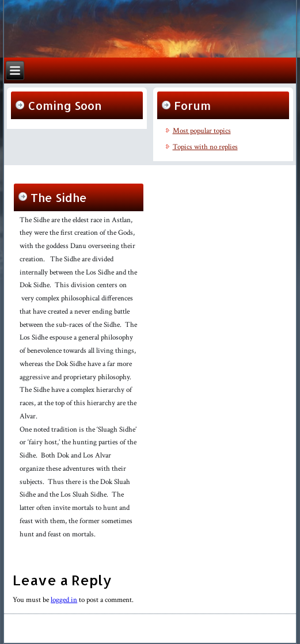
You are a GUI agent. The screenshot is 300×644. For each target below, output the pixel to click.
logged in (64, 600)
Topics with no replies (205, 147)
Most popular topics (202, 131)
